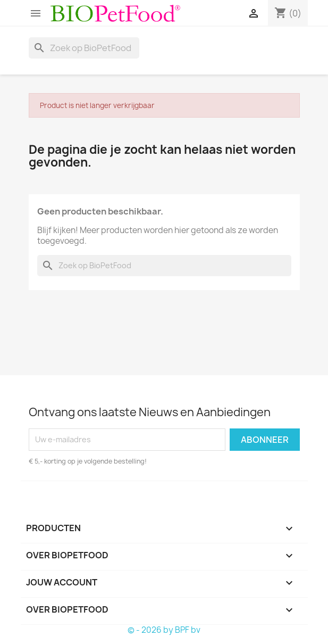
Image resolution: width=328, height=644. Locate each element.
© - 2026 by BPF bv (164, 630)
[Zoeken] (84, 48)
